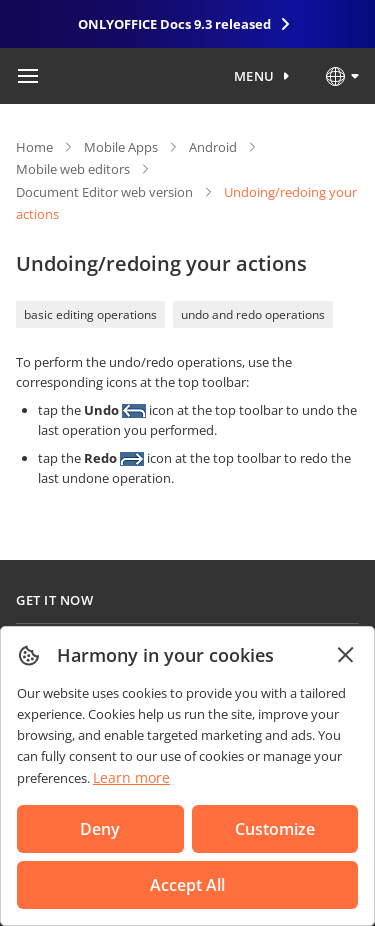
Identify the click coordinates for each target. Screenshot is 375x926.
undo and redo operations (253, 314)
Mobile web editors (73, 169)
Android (213, 147)
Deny (100, 829)
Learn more (131, 777)
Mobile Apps (121, 147)
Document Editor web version (104, 192)
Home (34, 147)
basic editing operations (90, 314)
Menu (254, 76)
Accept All (187, 885)
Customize (275, 829)
